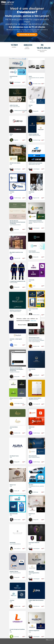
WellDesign (36, 492)
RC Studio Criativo (37, 84)
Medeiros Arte (36, 346)
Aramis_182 (17, 491)
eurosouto (17, 637)
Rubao (16, 345)
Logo (11, 78)
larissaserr (17, 229)
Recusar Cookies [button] (22, 325)
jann (34, 286)
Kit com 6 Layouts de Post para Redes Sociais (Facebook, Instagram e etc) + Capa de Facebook (36, 340)
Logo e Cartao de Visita (15, 107)
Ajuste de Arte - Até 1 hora (34, 164)
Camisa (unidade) (13, 283)
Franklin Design (18, 198)
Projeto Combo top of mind (34, 135)
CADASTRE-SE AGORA (27, 35)
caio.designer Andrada (19, 403)
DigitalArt (16, 140)
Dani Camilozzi (17, 548)
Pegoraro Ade (36, 198)
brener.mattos (36, 315)
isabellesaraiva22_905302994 (20, 110)
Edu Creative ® (36, 404)
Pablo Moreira (36, 606)
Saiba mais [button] (33, 321)
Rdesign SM (36, 111)
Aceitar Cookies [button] (33, 325)
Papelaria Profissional (15, 372)
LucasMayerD (36, 375)
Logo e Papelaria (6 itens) (15, 225)
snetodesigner (17, 82)
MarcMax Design (37, 140)
